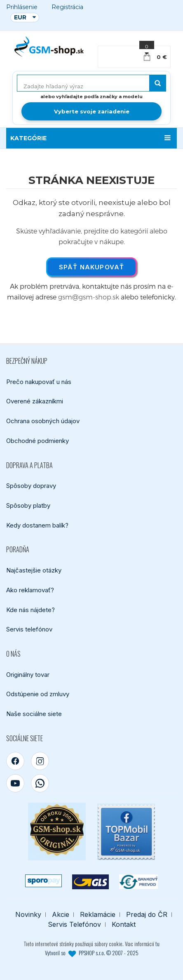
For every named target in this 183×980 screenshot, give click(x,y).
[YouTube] (15, 784)
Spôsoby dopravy (31, 486)
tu (157, 944)
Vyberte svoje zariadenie (92, 111)
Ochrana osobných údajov (43, 421)
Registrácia (67, 7)
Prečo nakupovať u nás (39, 382)
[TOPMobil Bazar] (126, 832)
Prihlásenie (22, 7)
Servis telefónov (29, 629)
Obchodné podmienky (38, 441)
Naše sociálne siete (34, 714)
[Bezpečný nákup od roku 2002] (57, 832)
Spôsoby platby (28, 505)
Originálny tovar (28, 675)
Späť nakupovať (92, 267)
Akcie (61, 915)
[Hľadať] (158, 83)
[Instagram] (40, 761)
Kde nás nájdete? (30, 610)
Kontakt (124, 925)
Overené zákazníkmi (35, 401)
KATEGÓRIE (28, 138)
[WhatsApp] (40, 784)
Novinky (28, 915)
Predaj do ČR (147, 915)
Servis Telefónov (74, 925)
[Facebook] (15, 761)
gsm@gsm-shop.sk (89, 297)
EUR (20, 17)
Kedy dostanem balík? (37, 525)
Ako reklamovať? (30, 590)
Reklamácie (98, 915)
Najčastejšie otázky (34, 570)
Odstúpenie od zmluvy (38, 694)
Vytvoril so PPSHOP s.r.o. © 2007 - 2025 (92, 953)
